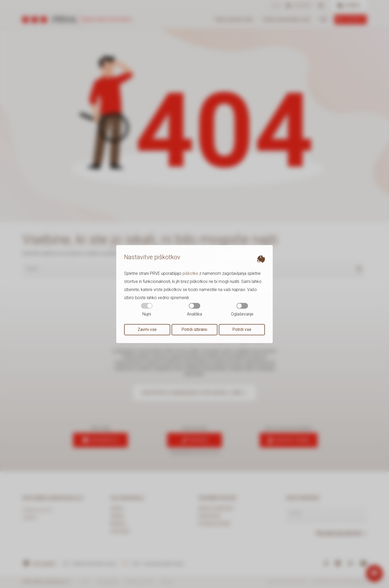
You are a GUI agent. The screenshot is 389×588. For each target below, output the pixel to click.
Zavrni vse (147, 329)
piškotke (190, 273)
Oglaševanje (242, 310)
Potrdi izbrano (194, 329)
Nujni (147, 310)
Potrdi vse (242, 329)
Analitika (194, 310)
